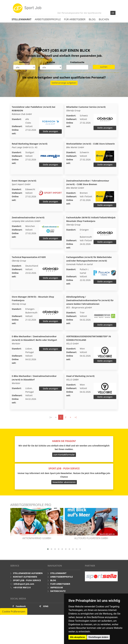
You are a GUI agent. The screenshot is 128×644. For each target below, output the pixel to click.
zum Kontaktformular (64, 463)
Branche (51, 62)
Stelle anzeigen (50, 131)
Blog (92, 19)
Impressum (57, 596)
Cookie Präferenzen (14, 620)
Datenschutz (58, 599)
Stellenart (24, 62)
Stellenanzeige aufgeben (64, 83)
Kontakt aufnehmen (25, 585)
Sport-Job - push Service (27, 589)
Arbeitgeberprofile (48, 19)
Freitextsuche (77, 62)
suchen (104, 67)
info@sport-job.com (24, 592)
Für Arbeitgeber (75, 19)
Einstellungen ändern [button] (98, 637)
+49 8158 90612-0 (22, 596)
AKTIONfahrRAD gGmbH (37, 547)
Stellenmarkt (22, 19)
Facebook (21, 614)
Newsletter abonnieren (64, 490)
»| (76, 425)
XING (46, 614)
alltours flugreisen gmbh (91, 547)
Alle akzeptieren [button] (78, 637)
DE (113, 13)
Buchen (104, 19)
